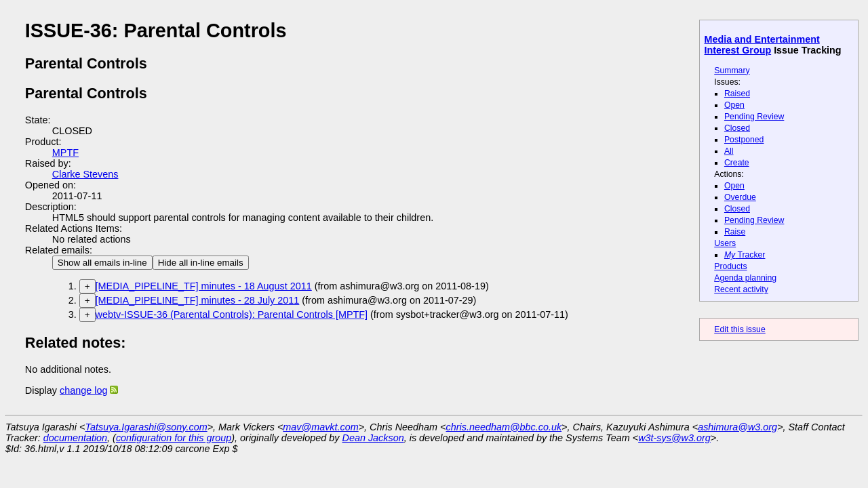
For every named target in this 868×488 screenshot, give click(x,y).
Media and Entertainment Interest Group (762, 45)
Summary (732, 70)
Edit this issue (739, 329)
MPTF (65, 152)
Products (730, 266)
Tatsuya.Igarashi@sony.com (146, 427)
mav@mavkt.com (320, 427)
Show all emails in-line (102, 263)
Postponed (744, 140)
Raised (737, 94)
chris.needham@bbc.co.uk (504, 427)
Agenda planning (745, 278)
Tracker (745, 255)
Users (725, 243)
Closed (737, 128)
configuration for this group (174, 438)
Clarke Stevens (85, 174)
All (729, 151)
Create (737, 163)
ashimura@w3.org (737, 427)
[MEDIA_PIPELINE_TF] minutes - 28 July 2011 (198, 300)
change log (83, 390)
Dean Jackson (373, 438)
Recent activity (741, 289)
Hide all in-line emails (201, 263)
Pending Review (754, 117)
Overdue (740, 197)
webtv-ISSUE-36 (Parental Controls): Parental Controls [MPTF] (232, 314)
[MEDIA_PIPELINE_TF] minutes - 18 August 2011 (204, 286)
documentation (75, 438)
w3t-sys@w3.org (674, 438)
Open (734, 105)
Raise (735, 232)
